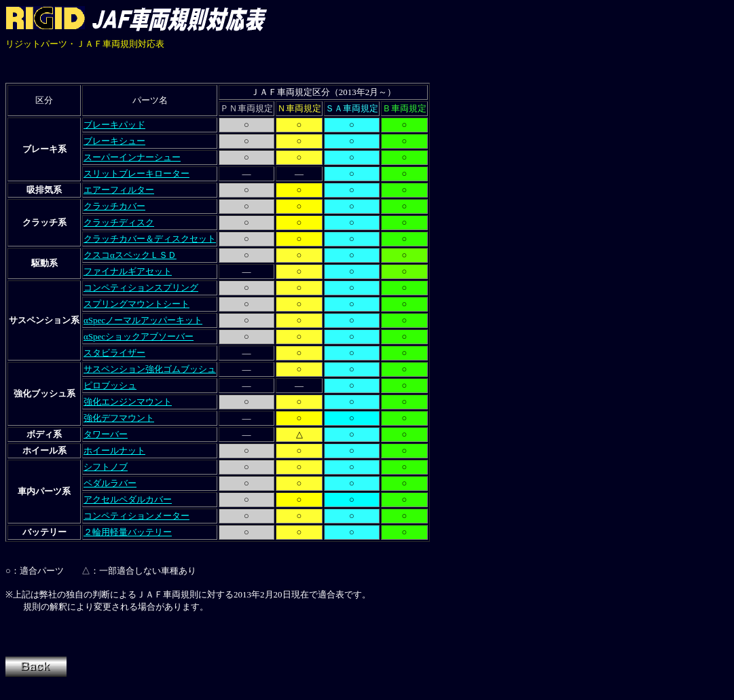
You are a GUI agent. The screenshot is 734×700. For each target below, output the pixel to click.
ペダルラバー (110, 483)
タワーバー (106, 434)
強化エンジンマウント (128, 402)
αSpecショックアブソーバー (139, 336)
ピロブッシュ (110, 385)
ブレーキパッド (114, 125)
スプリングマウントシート (136, 304)
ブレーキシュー (114, 141)
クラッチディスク (119, 222)
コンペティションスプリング (141, 288)
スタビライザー (114, 353)
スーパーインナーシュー (132, 157)
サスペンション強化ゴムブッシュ (150, 369)
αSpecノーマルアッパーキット (143, 320)
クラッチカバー (114, 206)
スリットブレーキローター (136, 173)
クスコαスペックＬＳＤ (130, 255)
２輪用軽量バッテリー (128, 532)
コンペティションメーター (136, 516)
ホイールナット (114, 450)
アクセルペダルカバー (128, 499)
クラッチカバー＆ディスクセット (150, 239)
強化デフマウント (119, 418)
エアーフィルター (119, 190)
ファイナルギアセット (128, 271)
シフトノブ (106, 467)
